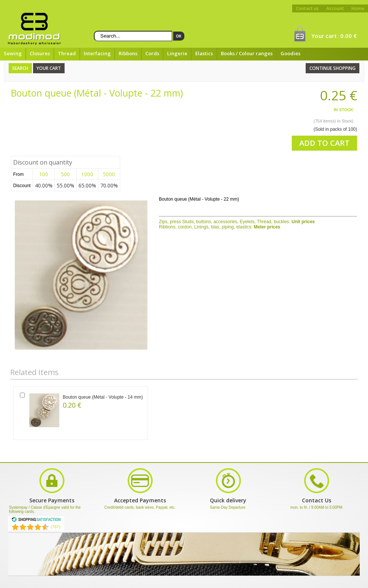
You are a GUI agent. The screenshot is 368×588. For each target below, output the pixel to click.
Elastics (204, 53)
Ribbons (128, 53)
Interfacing (97, 53)
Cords (152, 53)
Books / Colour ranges (247, 53)
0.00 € (348, 36)
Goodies (290, 53)
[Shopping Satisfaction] (36, 521)
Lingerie (177, 53)
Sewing (13, 53)
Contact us (307, 8)
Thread (67, 53)
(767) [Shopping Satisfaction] (56, 527)
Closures (40, 53)
